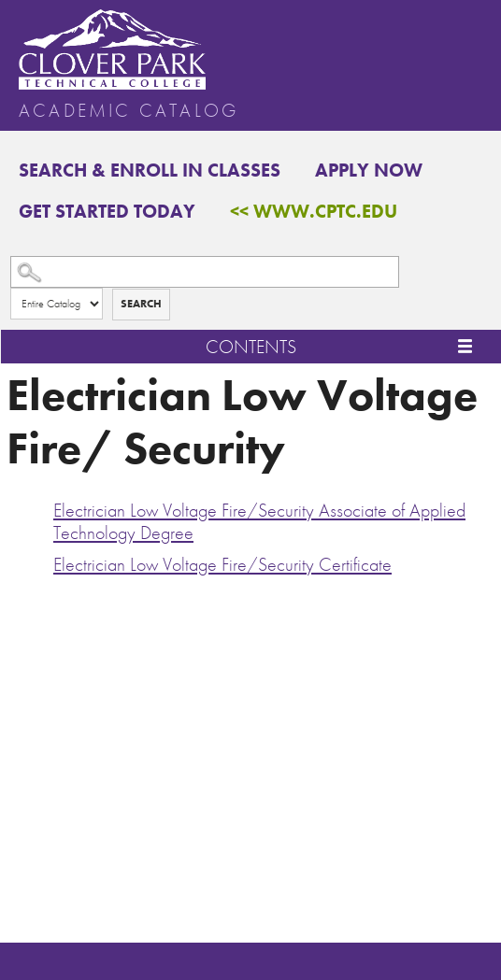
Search (141, 304)
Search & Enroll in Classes (150, 170)
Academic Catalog (129, 110)
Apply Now (369, 170)
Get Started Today (107, 211)
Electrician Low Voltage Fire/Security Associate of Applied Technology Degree (259, 521)
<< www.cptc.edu (314, 211)
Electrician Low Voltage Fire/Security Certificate (222, 564)
